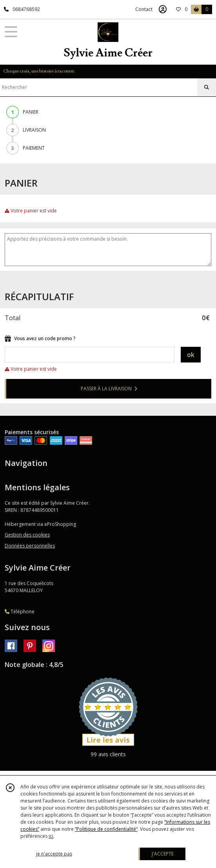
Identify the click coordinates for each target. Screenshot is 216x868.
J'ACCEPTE (163, 854)
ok (191, 355)
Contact (144, 9)
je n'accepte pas (54, 854)
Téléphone (20, 612)
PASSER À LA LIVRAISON (109, 389)
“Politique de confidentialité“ (106, 829)
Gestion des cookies (27, 535)
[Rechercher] (207, 87)
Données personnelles (30, 546)
